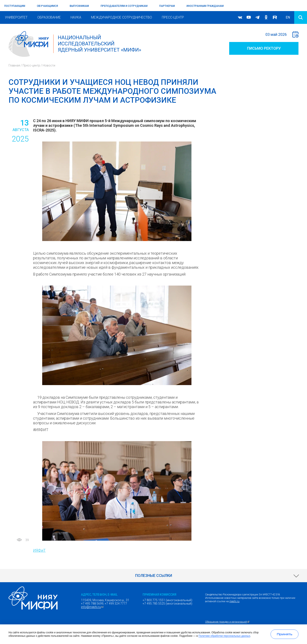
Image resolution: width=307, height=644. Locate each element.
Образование (49, 17)
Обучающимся (47, 6)
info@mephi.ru (93, 607)
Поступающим (15, 6)
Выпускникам (79, 6)
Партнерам (167, 6)
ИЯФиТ (39, 550)
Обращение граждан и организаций (228, 622)
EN (288, 17)
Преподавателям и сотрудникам (124, 6)
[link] (153, 576)
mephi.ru (234, 601)
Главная (14, 65)
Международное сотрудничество (122, 17)
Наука (76, 17)
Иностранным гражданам (205, 6)
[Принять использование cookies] (285, 634)
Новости (49, 65)
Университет (16, 17)
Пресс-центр (173, 17)
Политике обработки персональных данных (224, 636)
